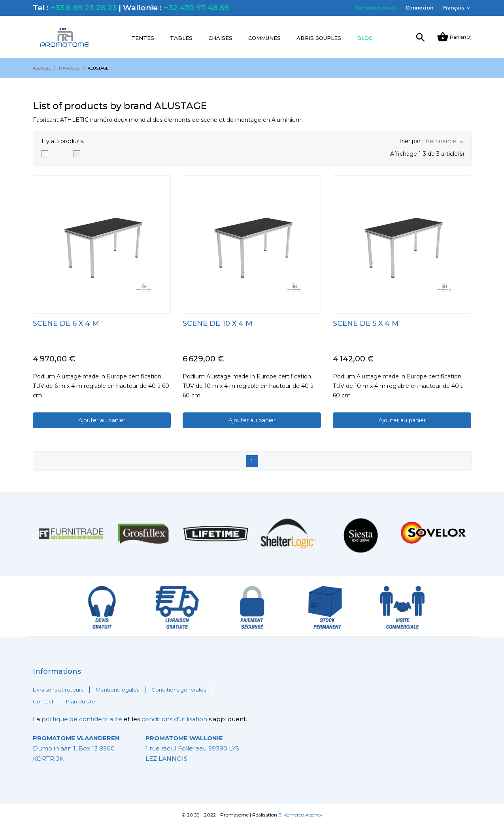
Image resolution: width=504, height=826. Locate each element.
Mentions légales (117, 690)
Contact (43, 701)
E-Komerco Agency (300, 815)
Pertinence (445, 141)
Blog (365, 38)
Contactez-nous (375, 8)
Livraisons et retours (58, 690)
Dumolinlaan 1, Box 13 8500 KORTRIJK (76, 748)
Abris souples (319, 38)
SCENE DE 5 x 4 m (366, 323)
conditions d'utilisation (174, 719)
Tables (181, 38)
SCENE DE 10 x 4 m (218, 323)
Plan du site (81, 701)
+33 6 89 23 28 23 (84, 8)
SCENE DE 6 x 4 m (66, 323)
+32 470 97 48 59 (196, 8)
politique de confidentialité (83, 719)
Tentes (143, 38)
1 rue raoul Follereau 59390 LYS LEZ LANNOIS (192, 748)
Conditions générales (179, 690)
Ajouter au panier (102, 420)
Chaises (220, 38)
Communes (264, 38)
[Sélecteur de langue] (457, 8)
